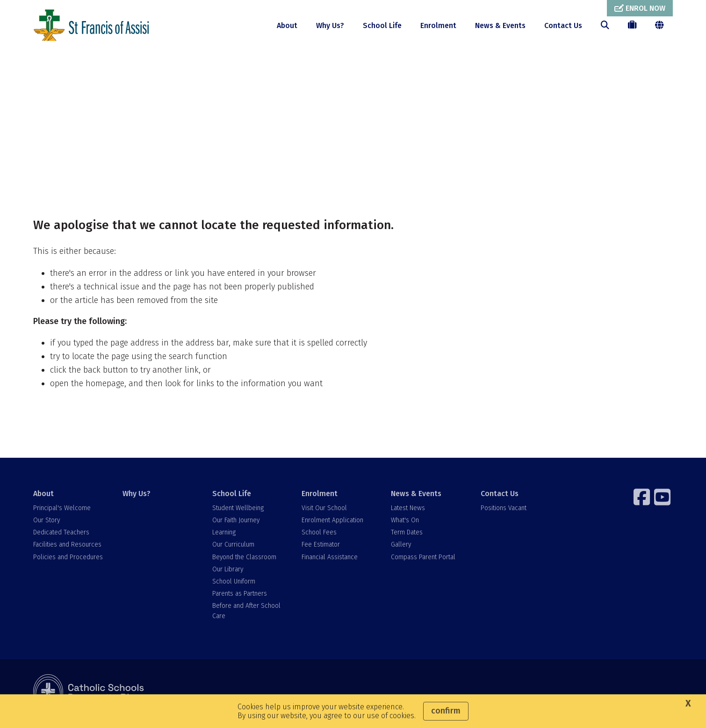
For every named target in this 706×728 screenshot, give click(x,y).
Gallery (401, 549)
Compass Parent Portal (423, 561)
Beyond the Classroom (244, 561)
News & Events (500, 25)
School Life (382, 25)
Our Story (47, 525)
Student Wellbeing (238, 513)
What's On (405, 525)
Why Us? (330, 25)
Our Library (228, 574)
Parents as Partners (240, 598)
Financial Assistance (330, 561)
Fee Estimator (321, 549)
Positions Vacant (504, 513)
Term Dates (407, 537)
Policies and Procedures (68, 561)
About (287, 25)
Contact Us (563, 25)
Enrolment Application (332, 525)
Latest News (408, 513)
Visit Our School (324, 513)
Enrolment (438, 25)
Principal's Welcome (62, 513)
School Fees (319, 537)
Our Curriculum (233, 549)
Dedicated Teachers (61, 537)
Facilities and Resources (67, 549)
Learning (224, 537)
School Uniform (234, 586)
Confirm (446, 711)
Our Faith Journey (236, 525)
